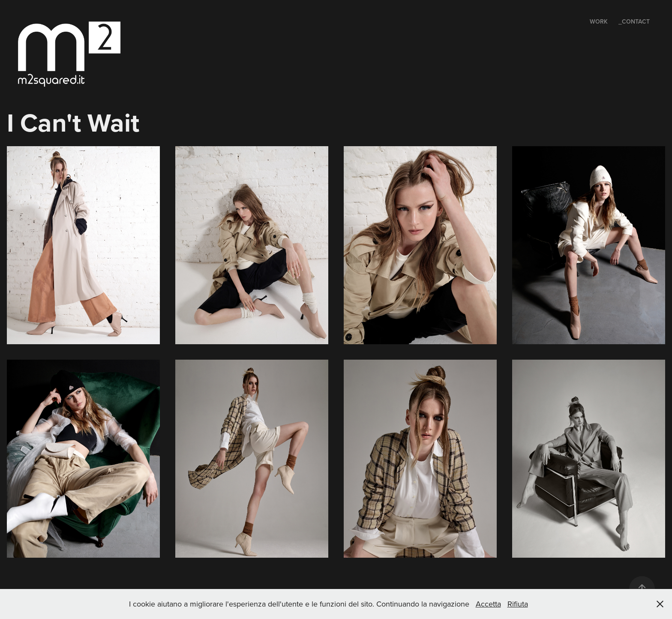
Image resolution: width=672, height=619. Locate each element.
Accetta (488, 604)
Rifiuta (518, 604)
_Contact (634, 21)
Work (599, 21)
